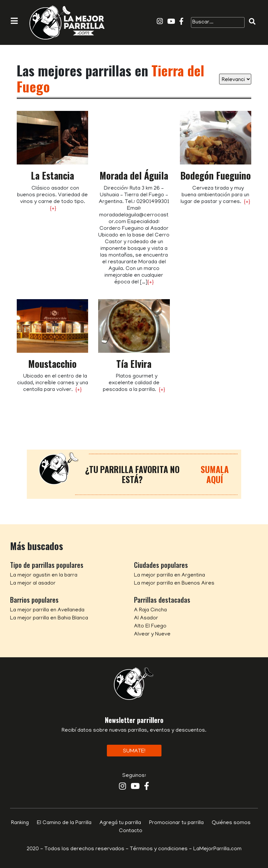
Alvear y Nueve (152, 635)
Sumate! (134, 751)
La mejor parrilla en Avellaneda (47, 610)
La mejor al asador (33, 584)
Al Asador (146, 618)
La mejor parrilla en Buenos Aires (174, 584)
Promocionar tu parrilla (176, 823)
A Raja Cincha (150, 610)
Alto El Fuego (150, 626)
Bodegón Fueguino (216, 175)
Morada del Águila (134, 175)
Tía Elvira (134, 364)
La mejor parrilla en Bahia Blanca (49, 618)
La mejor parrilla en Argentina (170, 576)
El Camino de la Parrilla (64, 823)
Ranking (20, 823)
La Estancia (52, 175)
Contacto (131, 831)
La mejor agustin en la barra (44, 576)
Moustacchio (52, 364)
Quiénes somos (231, 823)
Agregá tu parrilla (120, 823)
